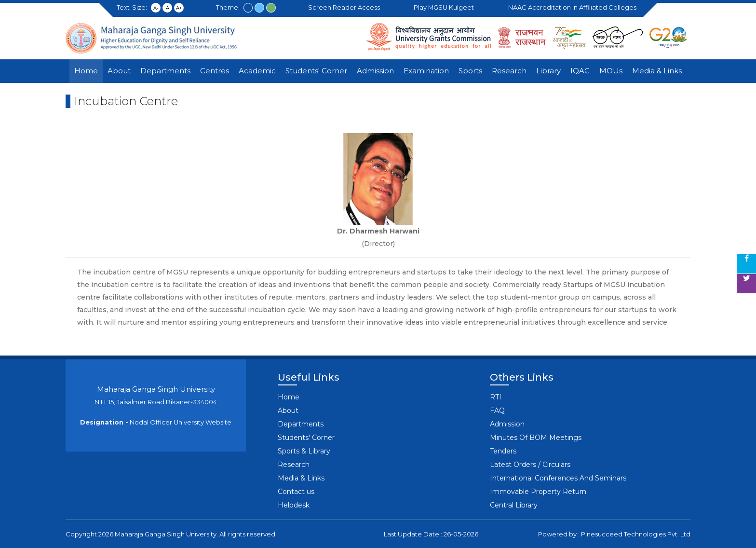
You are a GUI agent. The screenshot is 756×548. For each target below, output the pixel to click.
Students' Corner (316, 71)
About (119, 71)
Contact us (296, 492)
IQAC (580, 71)
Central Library (514, 505)
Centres (215, 71)
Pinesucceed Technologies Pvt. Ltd (636, 534)
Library (548, 71)
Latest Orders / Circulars (530, 465)
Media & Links (657, 71)
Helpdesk (294, 505)
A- (156, 8)
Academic (257, 71)
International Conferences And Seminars (558, 478)
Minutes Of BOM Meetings (536, 438)
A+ (179, 8)
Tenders (503, 451)
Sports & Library (304, 451)
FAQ (497, 411)
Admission (375, 71)
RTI (496, 397)
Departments (165, 71)
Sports (470, 71)
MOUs (611, 71)
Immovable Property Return (538, 492)
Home (86, 71)
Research (509, 71)
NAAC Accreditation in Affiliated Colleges (574, 7)
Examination (426, 71)
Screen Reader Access (345, 7)
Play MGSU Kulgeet (445, 7)
